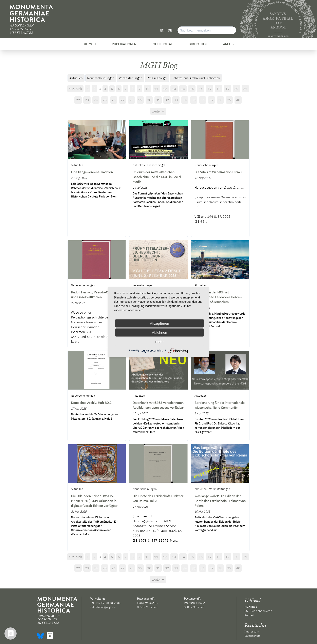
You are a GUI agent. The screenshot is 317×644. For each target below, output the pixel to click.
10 (147, 89)
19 (227, 89)
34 (185, 100)
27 (123, 100)
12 (165, 89)
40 (238, 100)
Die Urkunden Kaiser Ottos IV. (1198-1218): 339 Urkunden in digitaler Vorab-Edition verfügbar (94, 501)
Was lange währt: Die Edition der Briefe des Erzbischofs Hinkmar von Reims (220, 501)
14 (183, 89)
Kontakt (249, 615)
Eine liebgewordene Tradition (92, 172)
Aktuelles (76, 78)
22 (78, 100)
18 (219, 89)
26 (114, 100)
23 (87, 100)
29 (140, 100)
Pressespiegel (157, 78)
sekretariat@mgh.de (103, 607)
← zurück (75, 89)
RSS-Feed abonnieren (258, 611)
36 (203, 100)
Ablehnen (159, 332)
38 (220, 100)
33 (176, 100)
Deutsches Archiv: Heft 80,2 (91, 403)
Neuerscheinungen (101, 78)
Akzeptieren (160, 323)
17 (210, 89)
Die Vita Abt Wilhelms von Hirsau (218, 172)
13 (174, 89)
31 (158, 100)
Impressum (252, 631)
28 (131, 100)
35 (194, 100)
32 (167, 100)
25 (105, 100)
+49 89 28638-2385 (108, 603)
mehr (159, 341)
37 (211, 100)
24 (96, 100)
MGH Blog (251, 607)
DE (170, 30)
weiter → (158, 111)
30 (149, 100)
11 (156, 89)
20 (236, 89)
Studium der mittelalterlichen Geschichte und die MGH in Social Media (157, 177)
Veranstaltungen (131, 78)
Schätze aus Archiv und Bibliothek (196, 78)
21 (245, 89)
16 (201, 89)
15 (192, 89)
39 (229, 100)
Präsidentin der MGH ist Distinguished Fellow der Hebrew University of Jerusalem (218, 297)
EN (162, 30)
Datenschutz (252, 636)
